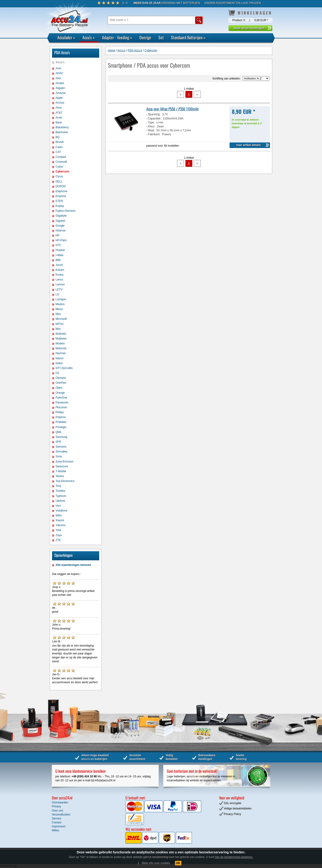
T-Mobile (61, 471)
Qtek (58, 432)
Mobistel (61, 334)
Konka (59, 275)
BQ (57, 137)
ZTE (58, 540)
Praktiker (61, 422)
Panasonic (62, 403)
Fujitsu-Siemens (66, 211)
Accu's (89, 37)
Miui (58, 329)
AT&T (59, 113)
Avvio (59, 118)
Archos (60, 103)
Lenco (59, 280)
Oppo (59, 388)
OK (178, 863)
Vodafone (61, 511)
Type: (151, 122)
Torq (58, 486)
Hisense (61, 231)
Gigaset (60, 221)
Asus (59, 108)
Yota (58, 530)
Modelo (60, 343)
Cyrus (59, 176)
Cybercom (62, 172)
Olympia (61, 378)
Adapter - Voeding (117, 37)
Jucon (59, 265)
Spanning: (154, 114)
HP (57, 235)
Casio (59, 147)
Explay (60, 206)
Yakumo (61, 525)
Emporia (61, 196)
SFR (58, 442)
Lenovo (60, 284)
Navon (60, 358)
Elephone (61, 191)
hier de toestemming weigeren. (234, 857)
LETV (59, 290)
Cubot (59, 167)
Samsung (61, 437)
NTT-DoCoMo (64, 368)
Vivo (58, 506)
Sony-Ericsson (64, 462)
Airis (58, 78)
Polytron (61, 417)
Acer (58, 68)
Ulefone (60, 501)
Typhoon (61, 496)
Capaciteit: (155, 119)
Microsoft (61, 319)
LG (57, 294)
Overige (145, 37)
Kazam (60, 270)
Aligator (60, 88)
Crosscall (61, 162)
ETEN (59, 201)
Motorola (61, 348)
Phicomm (61, 407)
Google (60, 226)
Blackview (62, 132)
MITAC (60, 324)
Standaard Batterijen (188, 37)
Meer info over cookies (156, 863)
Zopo (59, 535)
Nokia (59, 363)
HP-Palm (61, 240)
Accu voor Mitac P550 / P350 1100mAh (172, 109)
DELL (59, 182)
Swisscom (62, 466)
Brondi (60, 142)
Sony (59, 456)
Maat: (151, 130)
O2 (57, 373)
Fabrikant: (154, 134)
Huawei (60, 250)
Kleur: (152, 126)
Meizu (59, 309)
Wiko (59, 515)
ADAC (59, 73)
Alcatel (60, 83)
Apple (59, 98)
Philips (60, 412)
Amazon (61, 93)
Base (59, 122)
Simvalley (61, 452)
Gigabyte (61, 216)
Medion (60, 304)
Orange (60, 393)
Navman (61, 353)
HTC (58, 245)
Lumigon (61, 299)
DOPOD (61, 186)
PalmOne (61, 398)
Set (161, 37)
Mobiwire (61, 339)
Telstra (60, 476)
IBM (58, 260)
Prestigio (61, 427)
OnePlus (61, 383)
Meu (58, 314)
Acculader (66, 37)
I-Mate (59, 255)
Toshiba (60, 491)
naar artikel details (248, 145)
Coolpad (61, 157)
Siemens (61, 447)
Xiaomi (60, 520)
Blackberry (62, 127)
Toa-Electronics (65, 481)
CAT (58, 152)
